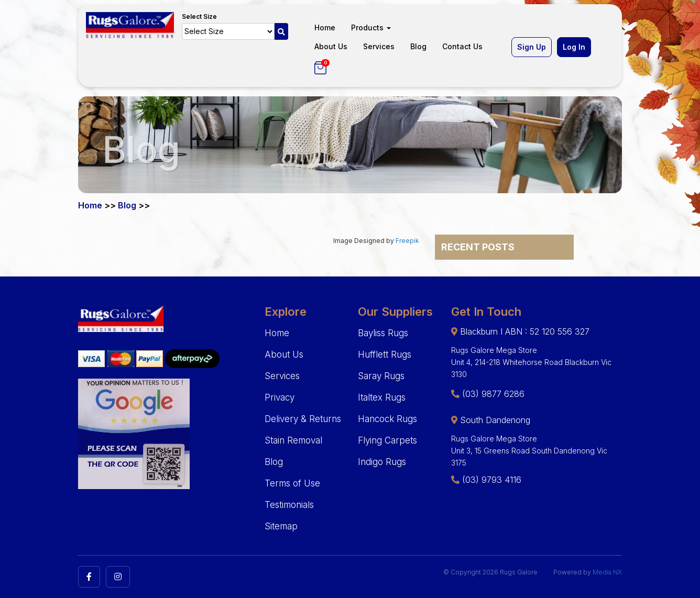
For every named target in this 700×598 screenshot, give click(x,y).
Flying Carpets (387, 440)
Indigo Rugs (382, 462)
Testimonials (289, 505)
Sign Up (532, 47)
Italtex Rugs (382, 397)
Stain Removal (293, 440)
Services (379, 46)
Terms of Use (292, 483)
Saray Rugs (381, 376)
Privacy (280, 397)
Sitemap (281, 526)
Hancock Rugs (387, 419)
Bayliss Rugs (383, 333)
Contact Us (462, 46)
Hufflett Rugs (385, 355)
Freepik (407, 241)
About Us (331, 46)
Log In (574, 47)
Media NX (607, 572)
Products (371, 27)
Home (325, 27)
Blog (418, 46)
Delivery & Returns (303, 419)
